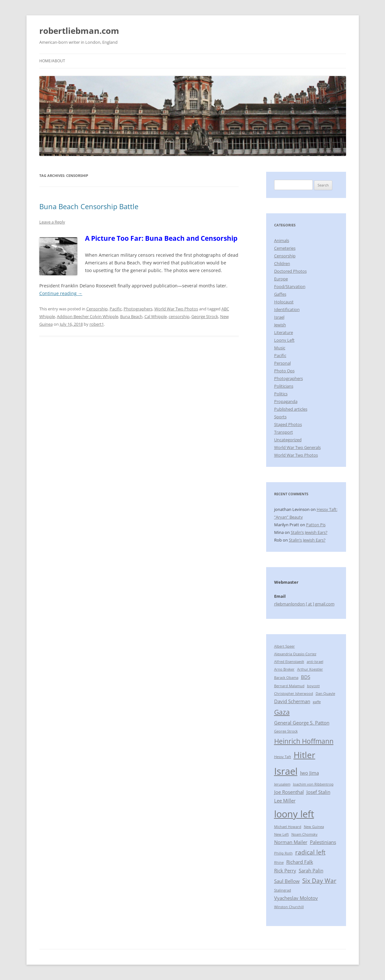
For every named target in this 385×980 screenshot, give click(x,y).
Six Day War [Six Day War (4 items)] (319, 881)
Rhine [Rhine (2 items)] (279, 862)
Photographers (138, 309)
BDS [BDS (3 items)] (306, 677)
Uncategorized (288, 440)
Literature (284, 332)
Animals (282, 240)
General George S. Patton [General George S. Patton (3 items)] (302, 723)
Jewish (280, 325)
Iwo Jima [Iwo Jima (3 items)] (309, 773)
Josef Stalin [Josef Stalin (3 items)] (318, 792)
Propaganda (286, 401)
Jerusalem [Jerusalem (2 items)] (282, 784)
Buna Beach (131, 316)
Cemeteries (285, 248)
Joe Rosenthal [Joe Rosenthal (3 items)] (289, 792)
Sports (280, 417)
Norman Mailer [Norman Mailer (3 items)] (291, 842)
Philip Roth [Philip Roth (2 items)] (283, 853)
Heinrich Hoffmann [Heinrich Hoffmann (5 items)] (304, 741)
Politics (281, 394)
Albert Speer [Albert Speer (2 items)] (285, 646)
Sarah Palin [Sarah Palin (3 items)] (311, 870)
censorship (179, 316)
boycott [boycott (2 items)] (313, 686)
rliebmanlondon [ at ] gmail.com (304, 604)
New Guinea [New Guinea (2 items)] (314, 827)
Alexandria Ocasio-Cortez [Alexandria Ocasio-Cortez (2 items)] (295, 654)
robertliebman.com (79, 31)
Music (280, 348)
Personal (282, 363)
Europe (281, 279)
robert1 (97, 324)
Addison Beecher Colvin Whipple (88, 316)
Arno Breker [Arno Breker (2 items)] (284, 669)
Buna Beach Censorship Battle (89, 206)
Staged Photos (288, 424)
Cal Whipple (156, 316)
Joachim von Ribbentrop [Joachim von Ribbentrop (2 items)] (313, 784)
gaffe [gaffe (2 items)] (317, 702)
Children (282, 263)
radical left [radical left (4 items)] (310, 852)
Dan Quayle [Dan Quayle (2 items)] (325, 694)
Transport (284, 432)
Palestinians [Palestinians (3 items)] (323, 842)
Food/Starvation (290, 286)
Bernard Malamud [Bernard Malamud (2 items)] (289, 686)
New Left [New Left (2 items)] (281, 834)
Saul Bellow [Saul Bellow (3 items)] (287, 881)
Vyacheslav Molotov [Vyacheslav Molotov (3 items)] (296, 898)
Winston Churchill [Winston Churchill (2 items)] (289, 907)
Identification (287, 309)
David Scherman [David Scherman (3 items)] (292, 701)
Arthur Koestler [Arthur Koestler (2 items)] (310, 669)
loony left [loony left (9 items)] (294, 814)
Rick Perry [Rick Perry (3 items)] (285, 870)
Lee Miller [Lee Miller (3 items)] (285, 801)
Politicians (284, 386)
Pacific (116, 309)
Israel (279, 317)
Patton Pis (316, 525)
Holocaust (284, 302)
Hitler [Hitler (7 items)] (304, 755)
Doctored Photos (290, 271)
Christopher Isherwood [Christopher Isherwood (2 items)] (294, 694)
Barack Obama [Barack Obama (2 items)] (286, 678)
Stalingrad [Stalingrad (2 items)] (283, 890)
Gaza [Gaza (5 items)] (282, 712)
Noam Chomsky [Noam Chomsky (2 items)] (304, 834)
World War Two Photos (176, 309)
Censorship (97, 309)
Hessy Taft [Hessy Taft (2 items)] (283, 757)
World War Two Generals (297, 447)
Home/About (52, 61)
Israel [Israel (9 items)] (286, 771)
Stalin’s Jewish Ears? (309, 532)
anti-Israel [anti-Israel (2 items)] (315, 662)
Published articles (291, 409)
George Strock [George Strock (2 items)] (286, 731)
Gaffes (280, 294)
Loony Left (284, 340)
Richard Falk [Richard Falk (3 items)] (300, 862)
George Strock (205, 316)
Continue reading (61, 293)
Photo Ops (284, 371)
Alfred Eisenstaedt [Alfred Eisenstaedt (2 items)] (289, 662)
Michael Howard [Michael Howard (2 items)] (288, 827)
